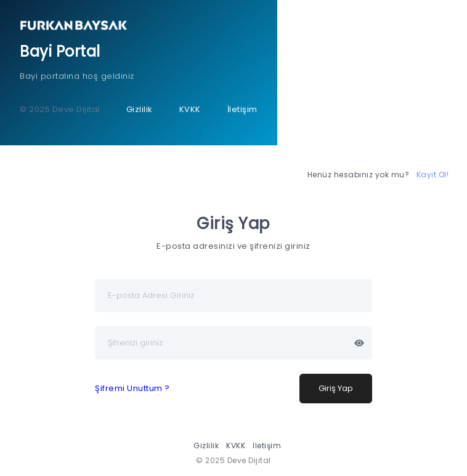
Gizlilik (140, 109)
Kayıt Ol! (433, 175)
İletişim (242, 109)
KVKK (190, 109)
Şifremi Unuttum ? (132, 388)
